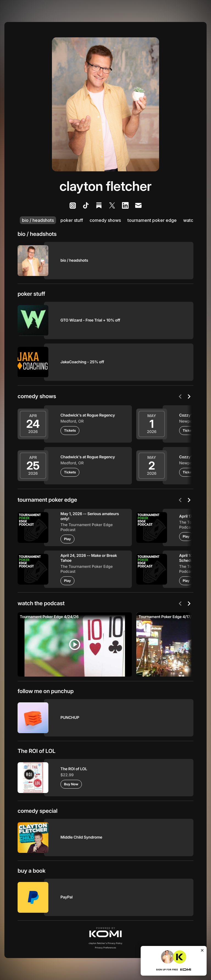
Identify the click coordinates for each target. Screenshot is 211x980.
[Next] (189, 397)
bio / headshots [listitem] (38, 220)
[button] (105, 932)
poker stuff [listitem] (72, 220)
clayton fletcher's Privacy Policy (105, 943)
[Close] (202, 950)
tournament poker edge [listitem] (152, 220)
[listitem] (73, 205)
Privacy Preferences (106, 948)
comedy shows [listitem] (105, 220)
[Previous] (180, 397)
